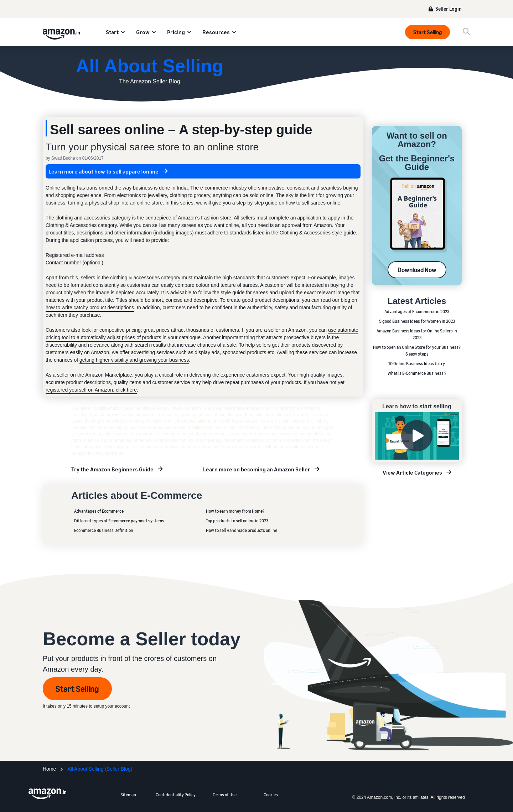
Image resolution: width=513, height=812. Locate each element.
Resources (216, 32)
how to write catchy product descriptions (90, 307)
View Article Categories (412, 472)
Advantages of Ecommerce (99, 511)
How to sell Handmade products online (242, 530)
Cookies (271, 795)
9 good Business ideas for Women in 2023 (417, 321)
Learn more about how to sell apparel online (103, 171)
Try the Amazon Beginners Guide (112, 469)
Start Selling (427, 32)
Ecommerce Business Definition (104, 530)
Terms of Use (225, 795)
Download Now (417, 270)
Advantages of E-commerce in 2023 (417, 312)
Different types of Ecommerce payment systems (119, 521)
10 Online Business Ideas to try (417, 364)
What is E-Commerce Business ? (417, 373)
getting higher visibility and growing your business (134, 360)
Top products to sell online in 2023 (237, 521)
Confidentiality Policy (176, 795)
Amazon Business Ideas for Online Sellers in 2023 (417, 334)
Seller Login (449, 9)
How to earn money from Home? (235, 511)
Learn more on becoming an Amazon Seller (257, 469)
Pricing (176, 32)
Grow (143, 32)
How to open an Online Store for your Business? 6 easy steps (417, 351)
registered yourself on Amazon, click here (91, 390)
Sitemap (128, 795)
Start (112, 32)
